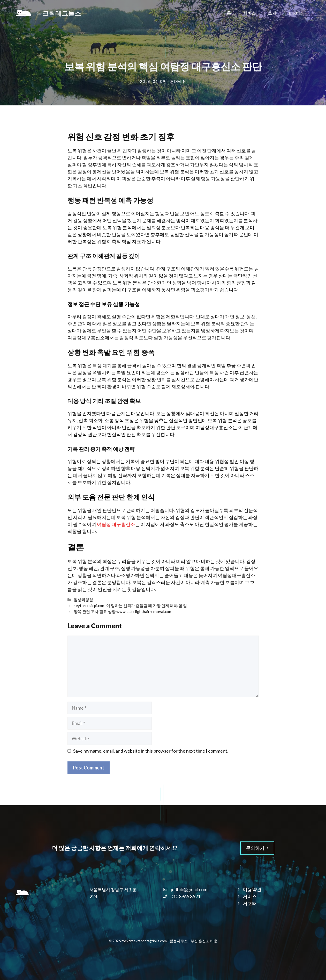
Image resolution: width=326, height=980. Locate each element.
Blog (300, 13)
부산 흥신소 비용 (204, 941)
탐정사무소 (179, 941)
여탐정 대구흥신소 (116, 524)
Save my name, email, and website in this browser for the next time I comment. (151, 751)
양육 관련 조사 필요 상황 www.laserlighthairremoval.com (123, 611)
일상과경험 (83, 600)
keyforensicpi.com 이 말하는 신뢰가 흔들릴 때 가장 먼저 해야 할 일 (130, 606)
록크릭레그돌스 (59, 13)
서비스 (249, 13)
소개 (272, 13)
